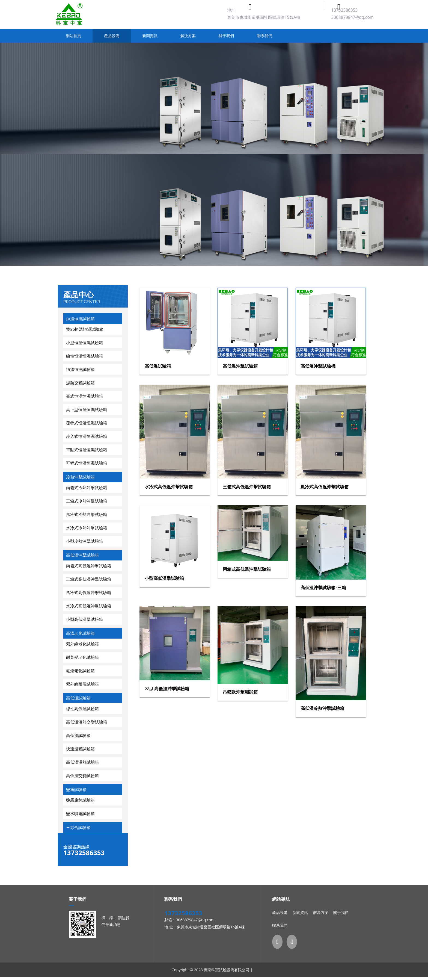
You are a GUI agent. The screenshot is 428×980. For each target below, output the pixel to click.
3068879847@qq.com (352, 17)
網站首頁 (73, 36)
